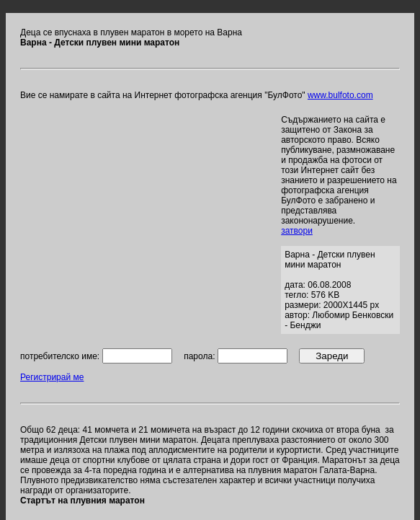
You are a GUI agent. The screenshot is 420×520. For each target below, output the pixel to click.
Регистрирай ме (52, 377)
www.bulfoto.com (340, 95)
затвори (297, 231)
